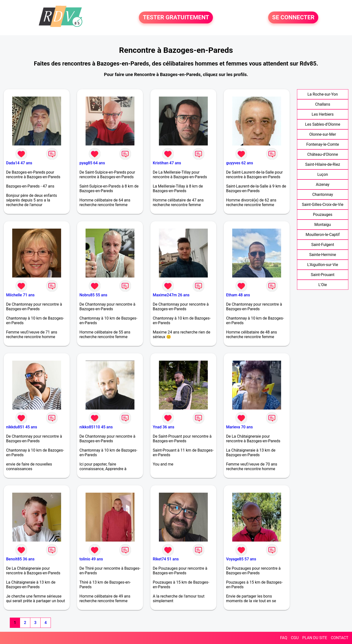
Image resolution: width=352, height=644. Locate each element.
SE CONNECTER (293, 18)
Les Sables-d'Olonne (323, 124)
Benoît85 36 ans (20, 559)
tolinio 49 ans (91, 559)
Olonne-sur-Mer (323, 134)
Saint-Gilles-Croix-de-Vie (323, 205)
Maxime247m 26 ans (171, 295)
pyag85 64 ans (92, 163)
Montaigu (323, 225)
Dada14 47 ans (19, 163)
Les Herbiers (323, 114)
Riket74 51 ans (166, 559)
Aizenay (323, 184)
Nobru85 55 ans (93, 295)
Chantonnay (323, 194)
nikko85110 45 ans (96, 427)
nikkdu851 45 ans (22, 427)
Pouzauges (323, 215)
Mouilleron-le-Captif (323, 235)
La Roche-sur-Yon (323, 94)
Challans (323, 104)
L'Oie (323, 285)
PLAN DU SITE (315, 638)
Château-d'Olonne (323, 154)
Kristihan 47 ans (167, 163)
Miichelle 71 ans (20, 295)
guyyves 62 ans (240, 163)
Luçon (323, 174)
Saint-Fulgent (323, 245)
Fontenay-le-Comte (323, 144)
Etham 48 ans (238, 295)
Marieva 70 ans (239, 427)
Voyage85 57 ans (241, 559)
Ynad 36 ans (164, 427)
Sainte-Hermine (323, 255)
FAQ (284, 638)
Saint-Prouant (323, 275)
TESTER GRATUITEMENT (176, 18)
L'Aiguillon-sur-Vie (323, 265)
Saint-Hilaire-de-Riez (323, 164)
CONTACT (340, 638)
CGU (295, 638)
